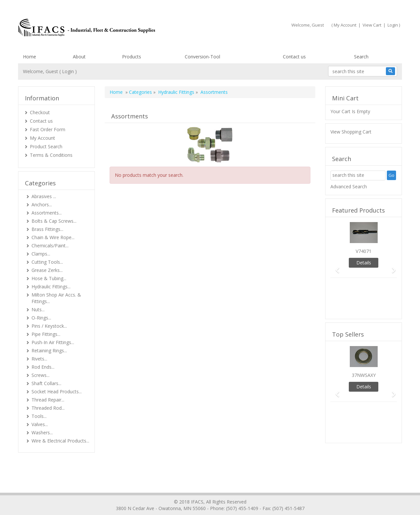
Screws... (41, 375)
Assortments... (47, 213)
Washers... (42, 433)
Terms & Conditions (51, 155)
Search (361, 57)
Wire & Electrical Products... (60, 441)
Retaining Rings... (49, 350)
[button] (335, 267)
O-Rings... (41, 318)
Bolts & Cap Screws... (54, 221)
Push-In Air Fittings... (53, 342)
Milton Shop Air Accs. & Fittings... (56, 298)
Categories (140, 92)
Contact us (294, 57)
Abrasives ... (44, 196)
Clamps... (41, 254)
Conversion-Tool (202, 57)
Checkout (40, 112)
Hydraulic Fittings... (51, 287)
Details (364, 263)
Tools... (39, 416)
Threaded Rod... (48, 408)
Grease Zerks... (47, 270)
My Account (345, 25)
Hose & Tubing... (49, 278)
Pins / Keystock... (49, 326)
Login (393, 25)
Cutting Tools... (47, 262)
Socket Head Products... (57, 391)
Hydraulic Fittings (176, 92)
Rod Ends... (43, 367)
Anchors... (42, 205)
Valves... (40, 424)
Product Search (46, 146)
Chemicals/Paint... (50, 246)
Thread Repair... (48, 400)
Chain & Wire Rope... (53, 237)
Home (30, 57)
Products (132, 57)
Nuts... (38, 309)
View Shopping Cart (351, 132)
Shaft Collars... (46, 383)
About (79, 57)
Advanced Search (349, 186)
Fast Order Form (48, 129)
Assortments (214, 92)
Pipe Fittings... (46, 334)
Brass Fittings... (47, 229)
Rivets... (39, 359)
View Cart (372, 25)
